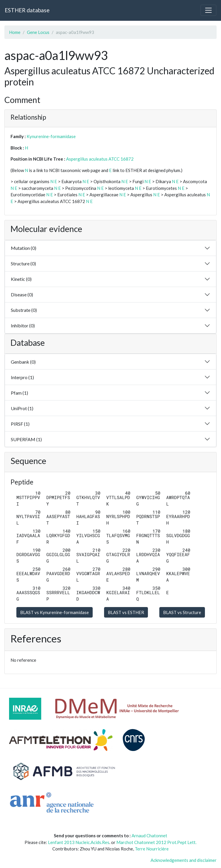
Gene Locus (38, 32)
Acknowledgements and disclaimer (184, 860)
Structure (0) (23, 263)
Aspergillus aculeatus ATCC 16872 (100, 159)
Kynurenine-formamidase (51, 136)
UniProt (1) (22, 408)
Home (15, 32)
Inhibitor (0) (23, 325)
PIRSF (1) (20, 424)
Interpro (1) (22, 377)
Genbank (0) (23, 362)
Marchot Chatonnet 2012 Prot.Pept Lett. (156, 842)
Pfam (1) (19, 393)
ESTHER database (27, 10)
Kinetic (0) (21, 279)
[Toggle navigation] (208, 10)
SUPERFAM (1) (26, 439)
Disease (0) (22, 294)
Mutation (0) (24, 248)
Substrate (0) (24, 310)
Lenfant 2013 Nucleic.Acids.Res (79, 842)
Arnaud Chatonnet (149, 836)
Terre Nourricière (152, 849)
